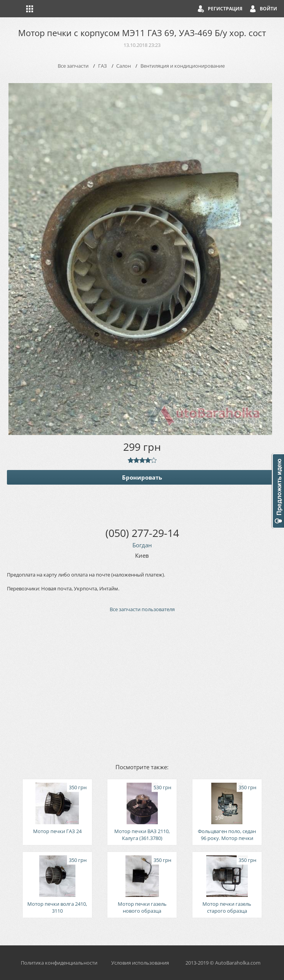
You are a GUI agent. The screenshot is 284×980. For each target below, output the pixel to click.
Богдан (142, 545)
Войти (268, 9)
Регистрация (225, 9)
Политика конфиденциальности (59, 963)
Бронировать (142, 477)
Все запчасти (73, 66)
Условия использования (140, 963)
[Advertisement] (142, 687)
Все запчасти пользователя (142, 609)
